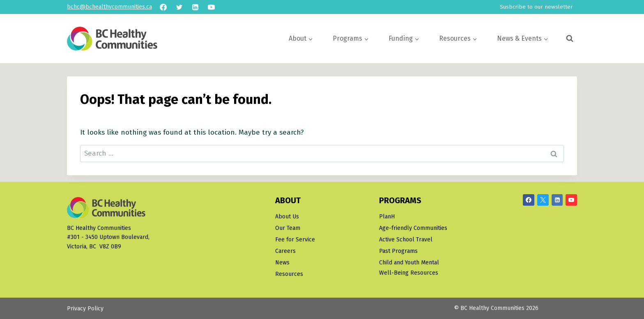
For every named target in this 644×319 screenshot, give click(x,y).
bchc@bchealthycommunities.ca (109, 7)
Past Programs (398, 251)
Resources (289, 274)
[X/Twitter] (543, 200)
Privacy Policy (85, 309)
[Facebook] (163, 7)
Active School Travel (406, 240)
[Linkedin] (195, 7)
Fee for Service (295, 240)
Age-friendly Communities (413, 228)
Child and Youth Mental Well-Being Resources (409, 268)
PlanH (387, 217)
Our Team (288, 228)
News (282, 263)
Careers (285, 251)
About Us (287, 217)
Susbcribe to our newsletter (536, 7)
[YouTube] (211, 7)
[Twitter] (179, 7)
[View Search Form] (570, 39)
